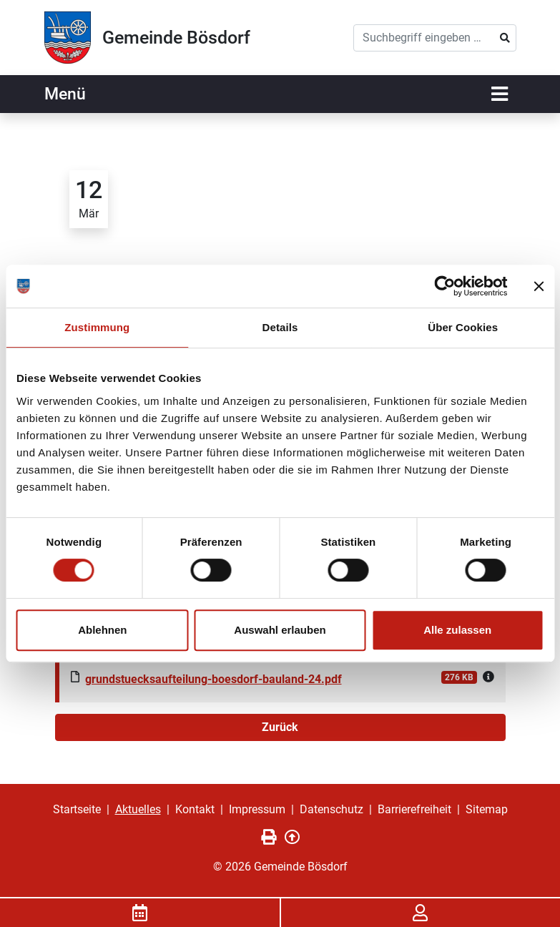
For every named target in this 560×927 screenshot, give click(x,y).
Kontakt (195, 809)
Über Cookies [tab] (463, 327)
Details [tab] (280, 327)
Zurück (280, 727)
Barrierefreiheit (414, 809)
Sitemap (487, 809)
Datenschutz (331, 809)
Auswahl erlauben (280, 630)
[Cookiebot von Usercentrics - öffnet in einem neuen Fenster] (444, 286)
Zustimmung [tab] (97, 327)
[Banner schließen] (539, 286)
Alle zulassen (457, 630)
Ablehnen (102, 630)
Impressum (257, 809)
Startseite (77, 809)
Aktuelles (138, 809)
